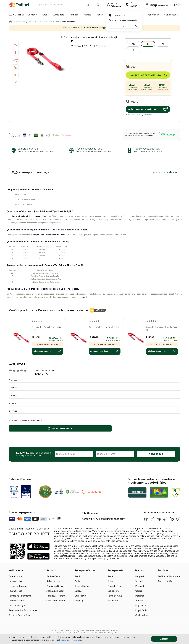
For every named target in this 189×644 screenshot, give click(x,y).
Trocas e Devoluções (19, 615)
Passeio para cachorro (44, 22)
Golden (139, 591)
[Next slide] (182, 337)
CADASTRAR (156, 454)
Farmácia (74, 15)
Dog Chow (141, 606)
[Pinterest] (159, 519)
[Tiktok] (172, 519)
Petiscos (79, 581)
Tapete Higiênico (83, 586)
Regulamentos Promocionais (23, 610)
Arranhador (113, 601)
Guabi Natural (142, 615)
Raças (100, 15)
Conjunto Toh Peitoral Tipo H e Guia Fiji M (104, 328)
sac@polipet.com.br (113, 519)
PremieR (140, 586)
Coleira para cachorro (65, 22)
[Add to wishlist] (66, 37)
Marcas (88, 15)
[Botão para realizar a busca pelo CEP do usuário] (136, 26)
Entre (152, 6)
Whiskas (139, 601)
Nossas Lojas (15, 581)
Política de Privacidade (169, 576)
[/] (164, 634)
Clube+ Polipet (171, 15)
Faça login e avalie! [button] (60, 428)
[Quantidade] (164, 101)
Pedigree (140, 596)
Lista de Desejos (17, 606)
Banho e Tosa (53, 576)
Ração (78, 576)
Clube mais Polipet (56, 601)
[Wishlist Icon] (98, 5)
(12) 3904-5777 (90, 519)
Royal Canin (141, 610)
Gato (45, 15)
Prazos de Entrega (18, 586)
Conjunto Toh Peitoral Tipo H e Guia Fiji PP (161, 328)
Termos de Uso (165, 581)
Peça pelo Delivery (56, 586)
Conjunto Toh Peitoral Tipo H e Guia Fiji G (47, 328)
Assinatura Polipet (55, 591)
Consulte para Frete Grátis (47, 344)
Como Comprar (16, 601)
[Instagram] (146, 519)
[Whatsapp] (165, 519)
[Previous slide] (7, 337)
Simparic (140, 581)
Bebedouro (113, 591)
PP (133, 44)
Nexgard (140, 576)
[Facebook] (152, 519)
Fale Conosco (15, 591)
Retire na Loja (53, 581)
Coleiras (79, 591)
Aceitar (164, 639)
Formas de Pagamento (20, 596)
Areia (110, 581)
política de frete (83, 297)
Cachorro (32, 15)
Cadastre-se (162, 6)
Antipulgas (80, 601)
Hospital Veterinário (56, 596)
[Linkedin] (178, 519)
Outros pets (58, 15)
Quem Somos (15, 576)
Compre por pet (20, 22)
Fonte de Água (115, 596)
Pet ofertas (153, 15)
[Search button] (88, 5)
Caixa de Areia (115, 586)
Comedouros (81, 596)
